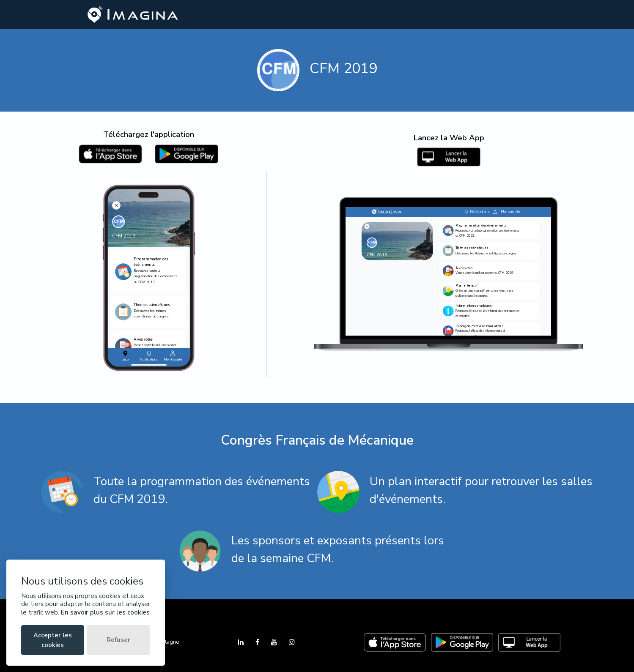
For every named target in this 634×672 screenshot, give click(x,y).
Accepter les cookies (53, 640)
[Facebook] (258, 642)
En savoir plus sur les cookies (105, 612)
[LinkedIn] (242, 642)
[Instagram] (292, 642)
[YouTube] (275, 642)
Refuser (118, 640)
